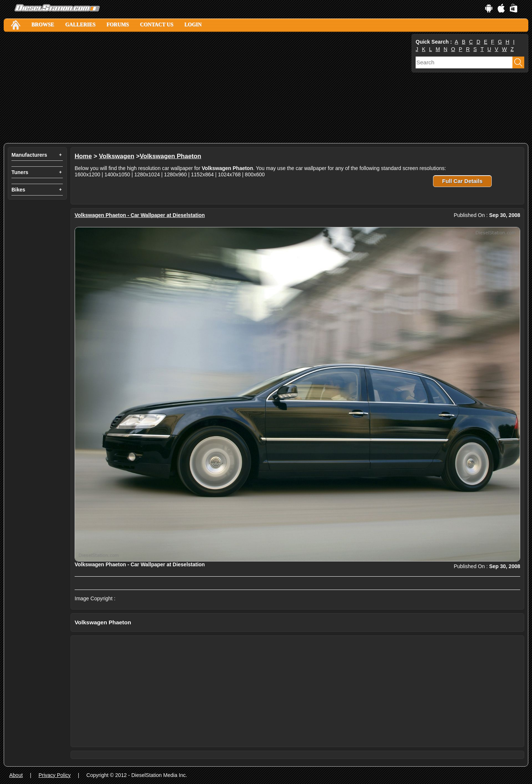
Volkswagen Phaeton (170, 156)
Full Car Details (462, 181)
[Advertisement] (207, 88)
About (16, 775)
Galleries (80, 25)
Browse (43, 25)
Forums (118, 25)
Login (193, 25)
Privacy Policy (54, 775)
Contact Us (157, 25)
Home (83, 156)
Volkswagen (117, 156)
